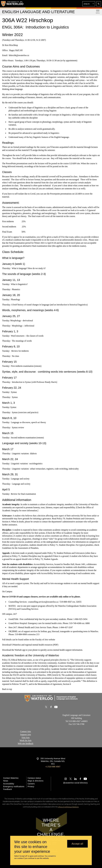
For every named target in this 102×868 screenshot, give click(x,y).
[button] (89, 4)
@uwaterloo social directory (75, 783)
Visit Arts (26, 738)
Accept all (77, 844)
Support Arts (25, 734)
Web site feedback (26, 743)
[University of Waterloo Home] (12, 4)
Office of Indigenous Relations (68, 807)
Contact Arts (25, 731)
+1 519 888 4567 (53, 767)
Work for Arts (25, 740)
